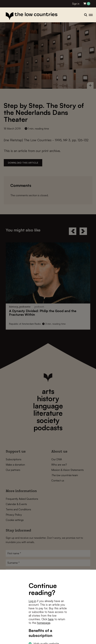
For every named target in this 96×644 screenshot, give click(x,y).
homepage (44, 623)
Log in (32, 601)
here (51, 619)
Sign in (76, 4)
